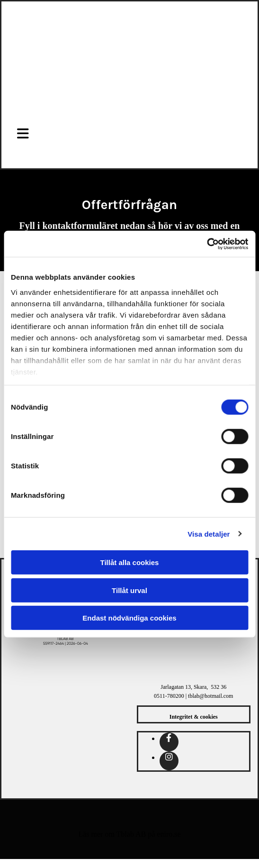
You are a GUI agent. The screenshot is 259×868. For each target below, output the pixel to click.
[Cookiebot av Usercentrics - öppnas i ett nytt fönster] (207, 244)
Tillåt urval (129, 590)
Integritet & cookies (194, 717)
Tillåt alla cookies (130, 562)
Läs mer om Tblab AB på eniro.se (129, 834)
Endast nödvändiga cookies (129, 618)
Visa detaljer (209, 534)
